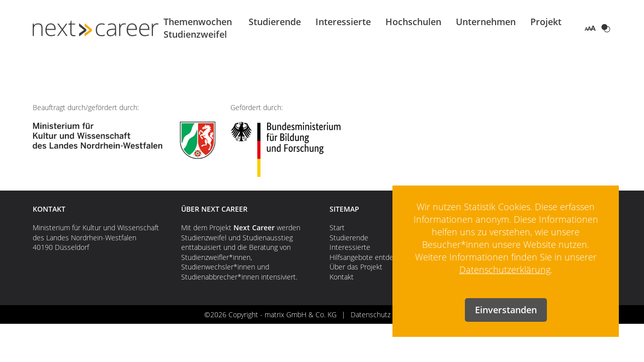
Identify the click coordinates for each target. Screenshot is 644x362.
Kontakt (342, 277)
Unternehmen (486, 22)
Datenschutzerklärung (505, 269)
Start (337, 228)
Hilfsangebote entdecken (369, 257)
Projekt (546, 22)
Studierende (275, 22)
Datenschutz (371, 314)
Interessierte (343, 22)
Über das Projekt (356, 267)
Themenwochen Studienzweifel (198, 28)
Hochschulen (413, 22)
